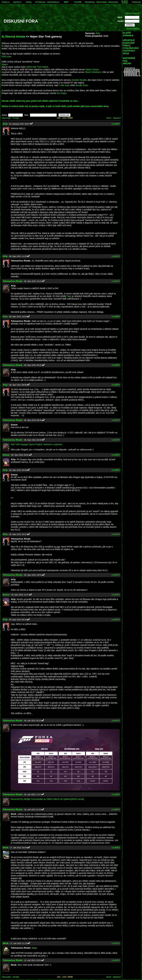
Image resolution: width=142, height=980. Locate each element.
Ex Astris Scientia (125, 2)
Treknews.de (136, 2)
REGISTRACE (132, 14)
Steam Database (93, 72)
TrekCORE (78, 2)
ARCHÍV (127, 63)
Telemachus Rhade (13, 281)
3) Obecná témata (13, 36)
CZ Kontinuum (40, 2)
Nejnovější (6, 118)
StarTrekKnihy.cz (53, 2)
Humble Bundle (79, 80)
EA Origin (62, 93)
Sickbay (29, 2)
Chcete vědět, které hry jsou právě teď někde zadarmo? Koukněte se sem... (40, 101)
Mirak (6, 943)
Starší (109, 118)
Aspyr (34, 948)
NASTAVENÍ (129, 58)
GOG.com (6, 56)
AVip (98, 33)
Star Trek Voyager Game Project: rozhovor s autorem (36, 444)
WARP (66, 2)
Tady (69, 296)
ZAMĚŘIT (116, 124)
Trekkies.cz (6, 2)
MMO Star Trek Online (37, 67)
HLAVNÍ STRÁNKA (128, 34)
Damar (6, 455)
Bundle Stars (82, 85)
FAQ (125, 61)
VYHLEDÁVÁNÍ (131, 48)
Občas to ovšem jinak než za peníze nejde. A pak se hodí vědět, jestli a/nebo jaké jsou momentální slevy (55, 106)
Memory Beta (113, 2)
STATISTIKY (129, 51)
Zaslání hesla (133, 29)
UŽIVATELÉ (129, 40)
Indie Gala (65, 85)
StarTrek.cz (17, 2)
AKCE (126, 53)
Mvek (5, 848)
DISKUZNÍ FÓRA (129, 44)
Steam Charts (92, 69)
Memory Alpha (102, 2)
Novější (16, 118)
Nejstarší (117, 118)
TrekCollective (90, 2)
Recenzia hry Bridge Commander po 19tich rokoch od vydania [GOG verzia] (47, 799)
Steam (5, 64)
